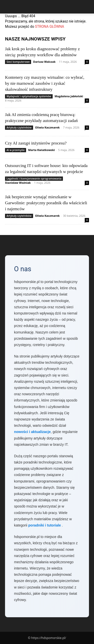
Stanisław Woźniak (18, 183)
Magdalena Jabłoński (69, 96)
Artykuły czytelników (19, 127)
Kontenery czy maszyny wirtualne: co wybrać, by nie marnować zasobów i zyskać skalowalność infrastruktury (45, 83)
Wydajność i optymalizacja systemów (29, 96)
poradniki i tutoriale (45, 525)
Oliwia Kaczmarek (47, 127)
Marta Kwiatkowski (41, 150)
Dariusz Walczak (44, 62)
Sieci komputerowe (18, 62)
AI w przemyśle (16, 150)
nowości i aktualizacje (32, 432)
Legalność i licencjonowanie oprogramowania (34, 178)
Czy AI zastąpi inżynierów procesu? (36, 143)
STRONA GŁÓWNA (50, 26)
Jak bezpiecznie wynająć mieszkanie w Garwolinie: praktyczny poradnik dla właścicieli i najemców (46, 203)
